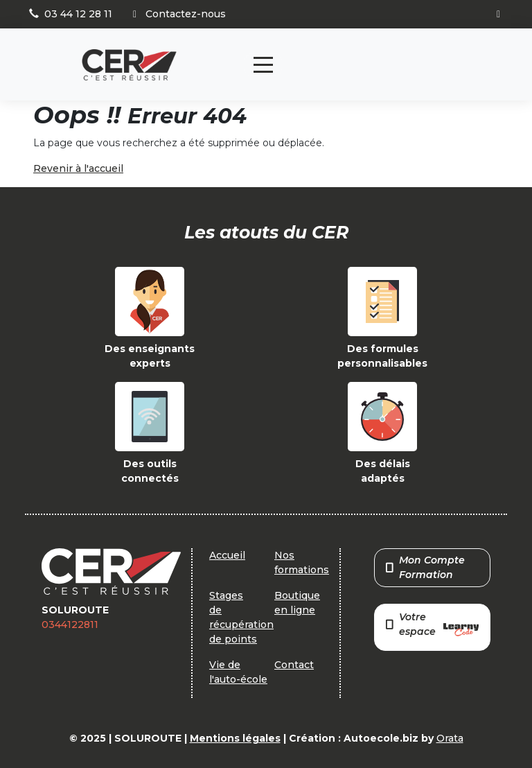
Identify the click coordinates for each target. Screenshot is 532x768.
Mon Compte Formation (425, 567)
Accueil (227, 555)
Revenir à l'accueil (78, 168)
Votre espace (432, 626)
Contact (294, 665)
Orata (450, 738)
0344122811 (70, 625)
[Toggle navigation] (263, 65)
